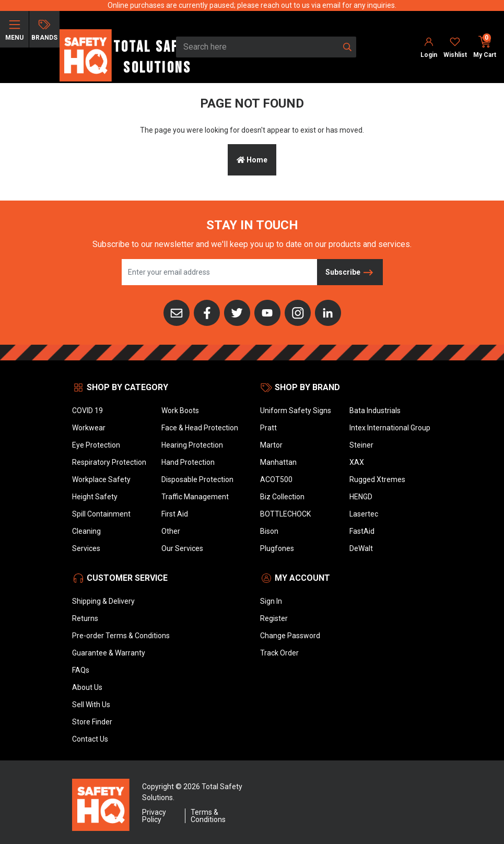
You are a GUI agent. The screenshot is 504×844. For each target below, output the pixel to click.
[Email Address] (220, 272)
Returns (85, 618)
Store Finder (92, 722)
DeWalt (361, 548)
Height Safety (95, 497)
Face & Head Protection (200, 428)
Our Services (182, 548)
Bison (269, 531)
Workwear (89, 428)
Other (171, 531)
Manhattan (278, 462)
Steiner (361, 445)
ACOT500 (276, 479)
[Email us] (177, 312)
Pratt (268, 428)
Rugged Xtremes (377, 479)
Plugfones (277, 548)
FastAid (362, 531)
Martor (271, 445)
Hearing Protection (192, 445)
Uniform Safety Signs (296, 411)
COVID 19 (87, 411)
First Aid (175, 514)
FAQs (81, 670)
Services (86, 548)
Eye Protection (96, 445)
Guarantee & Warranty (109, 653)
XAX (357, 462)
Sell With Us (91, 705)
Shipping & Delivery (103, 601)
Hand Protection (188, 462)
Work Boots (180, 411)
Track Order (279, 653)
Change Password (290, 636)
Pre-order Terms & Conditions (121, 636)
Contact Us (90, 739)
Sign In (271, 601)
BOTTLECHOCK (285, 514)
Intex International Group (390, 428)
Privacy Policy (154, 816)
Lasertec (364, 514)
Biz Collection (282, 497)
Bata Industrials (375, 411)
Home (252, 160)
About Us (87, 687)
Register (274, 618)
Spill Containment (101, 514)
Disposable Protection (197, 479)
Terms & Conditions (208, 816)
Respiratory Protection (109, 462)
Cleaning (86, 531)
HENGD (361, 497)
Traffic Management (195, 497)
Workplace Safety (101, 479)
